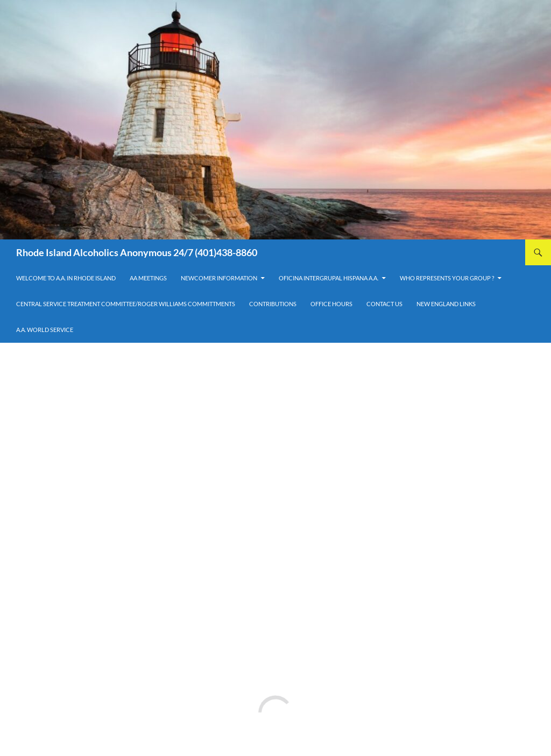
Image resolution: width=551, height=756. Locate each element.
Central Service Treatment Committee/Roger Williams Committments (126, 304)
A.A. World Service (45, 330)
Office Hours (331, 304)
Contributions (273, 304)
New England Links (446, 304)
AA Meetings (148, 278)
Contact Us (384, 304)
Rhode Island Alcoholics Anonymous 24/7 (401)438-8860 (137, 252)
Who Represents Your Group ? (447, 278)
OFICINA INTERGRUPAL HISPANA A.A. (329, 278)
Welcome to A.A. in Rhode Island (66, 278)
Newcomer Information (219, 278)
